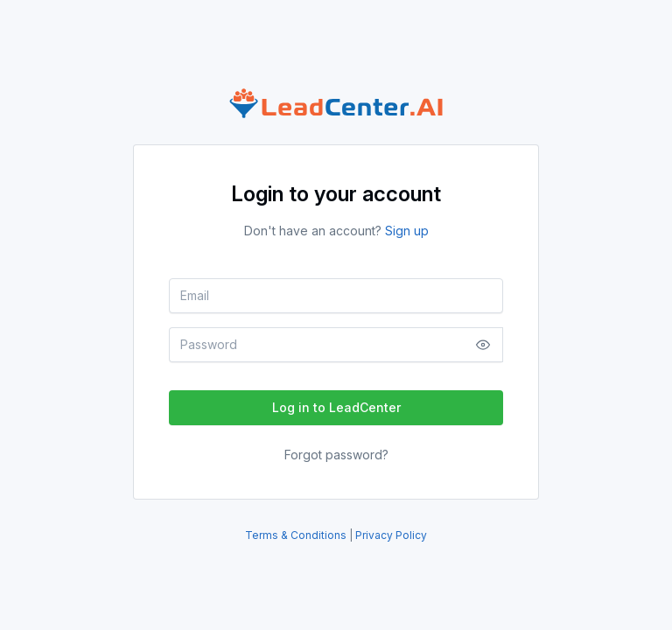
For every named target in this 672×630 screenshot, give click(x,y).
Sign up (407, 231)
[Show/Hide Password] (483, 345)
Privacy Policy (391, 535)
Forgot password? (336, 455)
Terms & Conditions (297, 535)
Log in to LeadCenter (336, 407)
